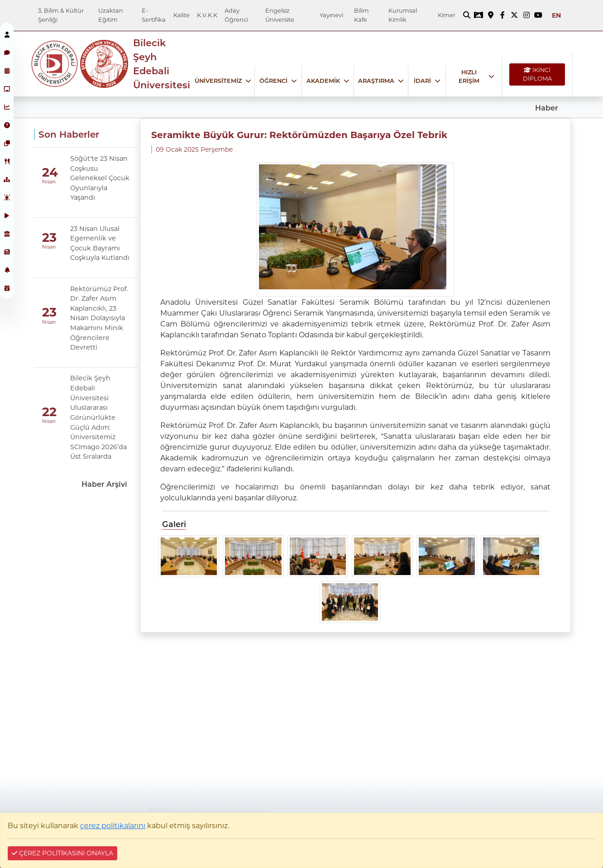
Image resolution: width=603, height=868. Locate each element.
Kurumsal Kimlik (403, 15)
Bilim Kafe (361, 15)
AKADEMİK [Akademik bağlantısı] (323, 81)
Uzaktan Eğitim (111, 15)
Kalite (182, 15)
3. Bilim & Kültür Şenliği (61, 15)
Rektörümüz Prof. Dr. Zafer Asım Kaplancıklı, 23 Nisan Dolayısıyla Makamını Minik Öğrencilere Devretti (99, 318)
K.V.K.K (207, 15)
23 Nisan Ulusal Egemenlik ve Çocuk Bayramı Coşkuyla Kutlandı (100, 243)
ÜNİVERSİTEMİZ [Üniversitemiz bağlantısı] (218, 81)
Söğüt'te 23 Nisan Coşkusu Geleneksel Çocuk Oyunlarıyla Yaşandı (100, 178)
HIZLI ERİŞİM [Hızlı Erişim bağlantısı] (469, 77)
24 (50, 172)
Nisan (49, 182)
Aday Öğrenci (236, 15)
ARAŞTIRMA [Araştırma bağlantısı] (376, 81)
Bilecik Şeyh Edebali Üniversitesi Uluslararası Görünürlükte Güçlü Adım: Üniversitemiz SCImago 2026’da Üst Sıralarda (98, 417)
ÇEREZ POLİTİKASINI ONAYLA (62, 853)
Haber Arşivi (104, 484)
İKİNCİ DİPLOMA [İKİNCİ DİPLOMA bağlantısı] (537, 74)
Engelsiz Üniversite (280, 15)
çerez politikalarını (113, 826)
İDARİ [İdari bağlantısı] (422, 81)
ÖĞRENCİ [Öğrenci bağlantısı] (273, 81)
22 (49, 412)
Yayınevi (331, 15)
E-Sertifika (154, 15)
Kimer (447, 15)
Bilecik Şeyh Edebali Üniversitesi (162, 64)
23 (49, 237)
